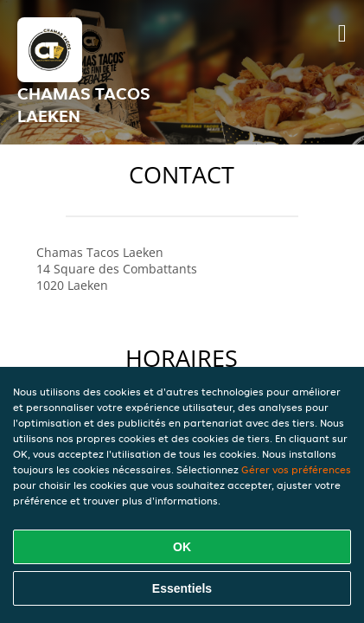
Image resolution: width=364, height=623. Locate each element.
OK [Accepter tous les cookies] (182, 547)
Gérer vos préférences (296, 469)
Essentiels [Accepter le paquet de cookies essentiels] (182, 588)
